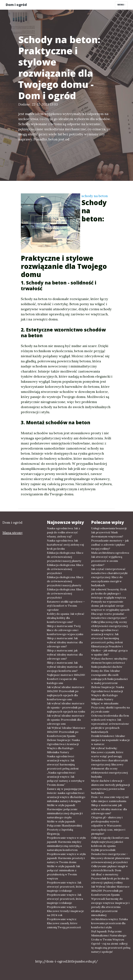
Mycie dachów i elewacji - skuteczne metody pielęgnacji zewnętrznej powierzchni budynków (110, 787)
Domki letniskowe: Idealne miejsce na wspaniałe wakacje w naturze (111, 740)
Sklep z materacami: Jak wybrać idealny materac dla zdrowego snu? (65, 642)
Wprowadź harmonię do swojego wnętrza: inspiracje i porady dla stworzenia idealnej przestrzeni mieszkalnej (110, 907)
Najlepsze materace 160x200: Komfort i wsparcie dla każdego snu (66, 679)
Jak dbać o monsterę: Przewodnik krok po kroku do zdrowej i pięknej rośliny (110, 878)
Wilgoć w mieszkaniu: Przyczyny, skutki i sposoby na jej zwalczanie (110, 707)
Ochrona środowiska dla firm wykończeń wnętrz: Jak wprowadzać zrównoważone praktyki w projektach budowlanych (110, 724)
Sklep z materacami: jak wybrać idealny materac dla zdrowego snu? (65, 654)
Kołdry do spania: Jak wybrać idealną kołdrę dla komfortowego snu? (66, 618)
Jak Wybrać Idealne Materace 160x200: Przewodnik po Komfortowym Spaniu (66, 732)
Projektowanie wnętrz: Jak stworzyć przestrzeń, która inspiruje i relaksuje (65, 887)
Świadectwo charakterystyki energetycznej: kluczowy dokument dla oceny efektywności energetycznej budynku (109, 768)
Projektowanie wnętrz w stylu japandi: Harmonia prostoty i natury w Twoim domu (66, 858)
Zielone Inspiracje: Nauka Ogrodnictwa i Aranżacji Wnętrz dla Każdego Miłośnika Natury (63, 746)
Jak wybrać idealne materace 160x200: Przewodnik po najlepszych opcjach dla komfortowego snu (66, 693)
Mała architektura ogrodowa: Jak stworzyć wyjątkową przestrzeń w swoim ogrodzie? (110, 559)
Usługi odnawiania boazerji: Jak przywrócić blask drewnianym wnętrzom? (109, 532)
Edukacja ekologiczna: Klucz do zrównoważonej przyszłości (65, 569)
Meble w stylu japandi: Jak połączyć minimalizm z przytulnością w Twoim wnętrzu (63, 872)
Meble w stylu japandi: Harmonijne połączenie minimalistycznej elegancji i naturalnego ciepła (65, 811)
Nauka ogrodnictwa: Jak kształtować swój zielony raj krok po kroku (65, 545)
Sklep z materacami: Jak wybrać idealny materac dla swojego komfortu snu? (65, 667)
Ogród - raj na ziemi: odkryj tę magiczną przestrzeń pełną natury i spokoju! (111, 948)
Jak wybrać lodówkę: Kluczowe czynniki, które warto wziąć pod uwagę (107, 752)
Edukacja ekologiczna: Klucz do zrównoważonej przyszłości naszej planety (65, 557)
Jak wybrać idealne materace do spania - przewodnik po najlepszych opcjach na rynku (66, 707)
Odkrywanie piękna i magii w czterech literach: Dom (110, 868)
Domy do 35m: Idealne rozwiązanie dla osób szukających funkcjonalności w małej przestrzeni (109, 677)
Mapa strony (13, 533)
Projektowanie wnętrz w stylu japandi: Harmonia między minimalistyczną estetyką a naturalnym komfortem (66, 844)
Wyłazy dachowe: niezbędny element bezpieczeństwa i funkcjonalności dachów (109, 663)
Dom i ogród (16, 5)
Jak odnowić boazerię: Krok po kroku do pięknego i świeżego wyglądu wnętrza (109, 593)
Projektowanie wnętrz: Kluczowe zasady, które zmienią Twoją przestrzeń (64, 923)
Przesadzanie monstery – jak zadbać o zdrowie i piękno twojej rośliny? (110, 545)
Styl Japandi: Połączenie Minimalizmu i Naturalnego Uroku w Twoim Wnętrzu (109, 935)
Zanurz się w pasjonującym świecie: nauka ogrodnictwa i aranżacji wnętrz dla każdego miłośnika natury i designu (66, 795)
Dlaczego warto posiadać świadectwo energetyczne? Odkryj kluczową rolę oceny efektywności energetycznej (109, 620)
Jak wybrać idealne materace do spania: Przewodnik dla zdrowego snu (66, 720)
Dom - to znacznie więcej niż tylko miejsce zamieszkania (110, 799)
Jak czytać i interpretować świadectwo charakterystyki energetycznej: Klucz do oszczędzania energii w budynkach (109, 577)
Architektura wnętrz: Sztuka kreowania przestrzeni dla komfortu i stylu (109, 923)
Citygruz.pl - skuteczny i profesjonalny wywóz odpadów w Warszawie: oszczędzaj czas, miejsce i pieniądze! (108, 825)
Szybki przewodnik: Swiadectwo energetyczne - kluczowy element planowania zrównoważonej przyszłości (111, 856)
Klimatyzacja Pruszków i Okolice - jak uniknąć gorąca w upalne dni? (109, 650)
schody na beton (95, 196)
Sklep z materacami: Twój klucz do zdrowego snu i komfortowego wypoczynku (65, 630)
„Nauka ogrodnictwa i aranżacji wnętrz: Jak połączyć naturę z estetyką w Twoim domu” (66, 779)
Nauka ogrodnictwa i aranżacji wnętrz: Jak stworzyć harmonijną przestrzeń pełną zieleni (63, 762)
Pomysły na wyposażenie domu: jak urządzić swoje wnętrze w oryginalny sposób (110, 606)
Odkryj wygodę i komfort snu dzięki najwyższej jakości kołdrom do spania (110, 842)
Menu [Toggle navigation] (121, 5)
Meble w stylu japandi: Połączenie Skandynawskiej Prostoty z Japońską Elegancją (64, 827)
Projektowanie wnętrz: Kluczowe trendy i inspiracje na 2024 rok (65, 911)
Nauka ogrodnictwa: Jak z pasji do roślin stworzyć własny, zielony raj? (64, 532)
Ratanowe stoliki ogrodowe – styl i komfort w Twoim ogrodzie (66, 606)
